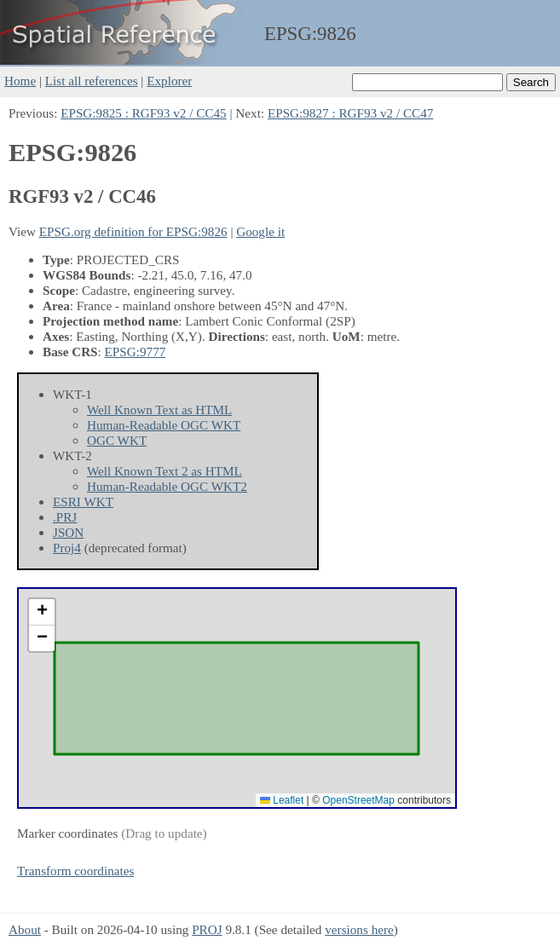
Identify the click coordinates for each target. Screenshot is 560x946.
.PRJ (65, 517)
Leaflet (282, 800)
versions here (359, 929)
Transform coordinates (75, 871)
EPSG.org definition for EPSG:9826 (133, 231)
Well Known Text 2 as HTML (165, 471)
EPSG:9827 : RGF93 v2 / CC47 (351, 113)
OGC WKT (117, 440)
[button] (42, 612)
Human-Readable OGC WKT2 (167, 486)
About (25, 929)
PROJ (207, 929)
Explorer (169, 81)
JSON (68, 532)
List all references (92, 81)
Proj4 (67, 548)
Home (20, 81)
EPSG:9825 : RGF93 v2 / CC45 (144, 113)
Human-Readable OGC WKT (164, 425)
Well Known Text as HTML (159, 410)
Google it (260, 231)
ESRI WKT (83, 502)
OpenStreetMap (358, 800)
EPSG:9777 (136, 352)
